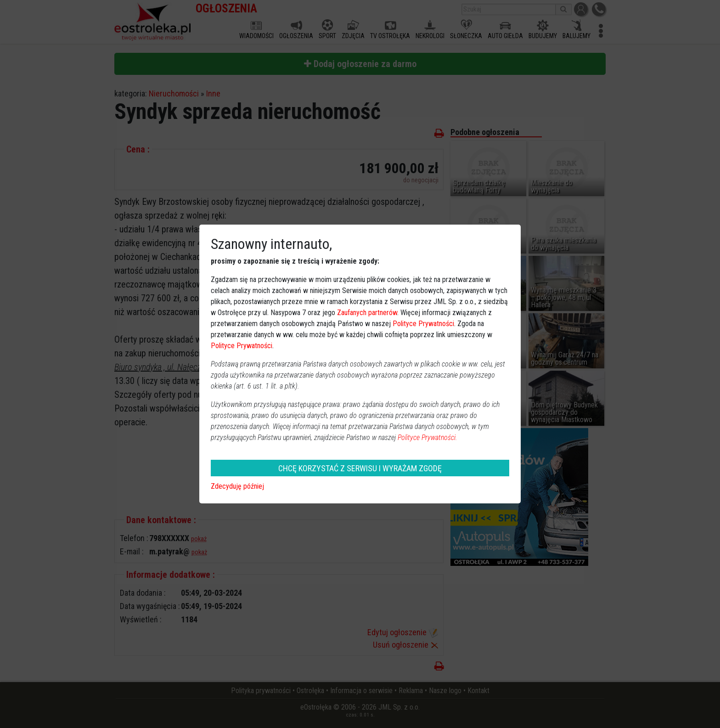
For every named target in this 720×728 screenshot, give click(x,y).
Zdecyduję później (237, 486)
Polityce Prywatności (423, 324)
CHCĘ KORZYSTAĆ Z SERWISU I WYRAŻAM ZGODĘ (360, 468)
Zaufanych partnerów (367, 313)
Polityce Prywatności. (427, 437)
